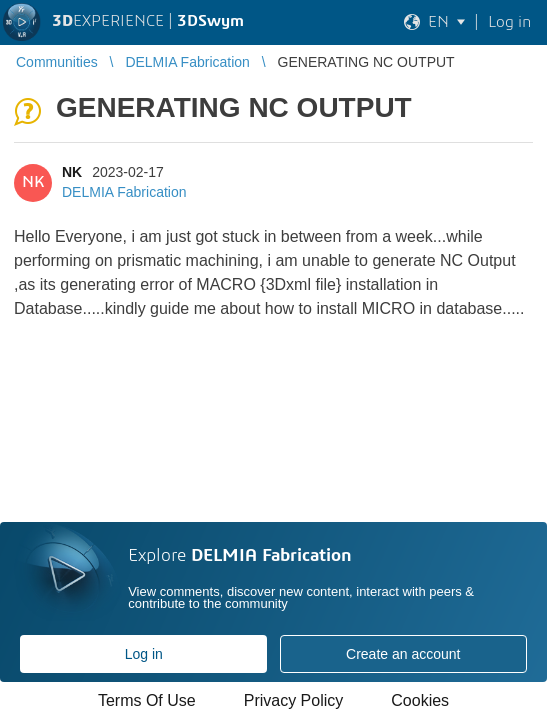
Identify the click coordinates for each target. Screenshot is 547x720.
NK (72, 172)
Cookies (420, 700)
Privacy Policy (294, 700)
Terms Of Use (147, 700)
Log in (144, 654)
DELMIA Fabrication (124, 192)
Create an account (403, 654)
